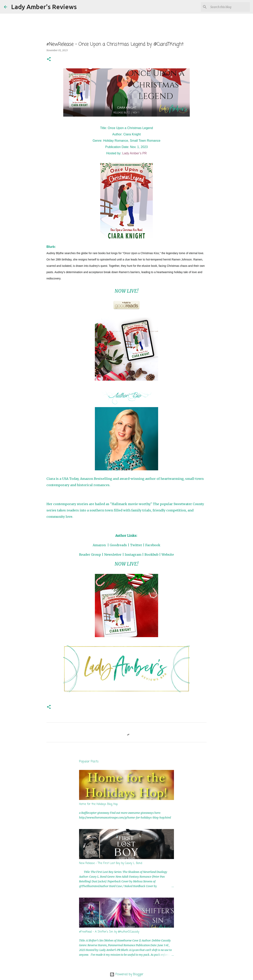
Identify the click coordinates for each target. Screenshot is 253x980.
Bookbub (151, 555)
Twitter (136, 545)
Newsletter (113, 555)
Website (168, 555)
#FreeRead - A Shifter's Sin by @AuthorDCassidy (109, 932)
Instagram (133, 555)
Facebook (153, 545)
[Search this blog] (229, 7)
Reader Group (90, 555)
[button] (49, 59)
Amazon (99, 545)
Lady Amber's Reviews (44, 7)
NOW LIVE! (126, 291)
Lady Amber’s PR (135, 153)
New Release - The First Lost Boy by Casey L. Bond (111, 863)
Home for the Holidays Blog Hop (98, 804)
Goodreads (118, 545)
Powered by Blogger (127, 974)
